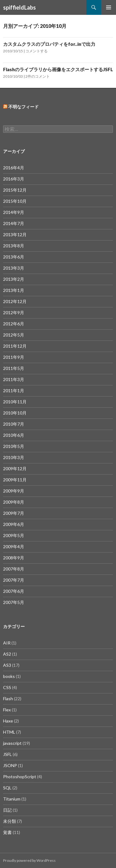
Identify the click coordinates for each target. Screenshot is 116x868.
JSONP (10, 765)
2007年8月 (14, 569)
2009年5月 (14, 535)
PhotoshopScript (20, 777)
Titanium (12, 799)
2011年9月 (14, 357)
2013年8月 (14, 246)
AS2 (7, 654)
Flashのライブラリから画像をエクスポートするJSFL (58, 69)
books (9, 676)
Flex (7, 710)
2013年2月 (14, 279)
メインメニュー (109, 7)
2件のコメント (38, 76)
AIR (7, 643)
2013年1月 (14, 290)
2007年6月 (14, 591)
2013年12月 (15, 234)
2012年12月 (15, 301)
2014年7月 (14, 223)
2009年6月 (14, 524)
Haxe (8, 721)
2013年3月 (14, 268)
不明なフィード (24, 107)
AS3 (7, 665)
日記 (7, 810)
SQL (7, 788)
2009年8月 (14, 502)
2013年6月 (14, 257)
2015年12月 (15, 190)
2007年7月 (14, 580)
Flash (8, 699)
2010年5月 (14, 446)
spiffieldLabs (19, 7)
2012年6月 (14, 324)
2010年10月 (15, 413)
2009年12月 (15, 469)
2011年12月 (15, 346)
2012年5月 (14, 335)
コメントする (37, 51)
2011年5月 (14, 368)
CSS (7, 687)
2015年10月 (15, 201)
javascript (12, 743)
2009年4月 (14, 547)
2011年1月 (14, 391)
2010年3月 (14, 457)
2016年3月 (14, 179)
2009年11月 (15, 480)
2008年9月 (14, 558)
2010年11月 (15, 402)
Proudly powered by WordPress (29, 860)
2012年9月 (14, 312)
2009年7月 (14, 513)
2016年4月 (14, 168)
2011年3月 (14, 379)
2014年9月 (14, 212)
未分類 (10, 821)
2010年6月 (14, 435)
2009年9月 (14, 491)
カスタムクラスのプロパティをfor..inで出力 (49, 44)
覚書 (7, 832)
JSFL (7, 754)
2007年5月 (14, 602)
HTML (9, 732)
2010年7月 (14, 424)
